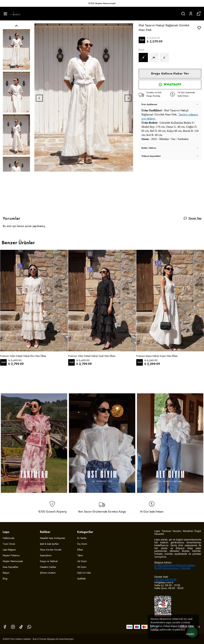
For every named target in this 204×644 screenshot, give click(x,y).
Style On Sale (84, 573)
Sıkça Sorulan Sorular (51, 550)
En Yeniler (82, 538)
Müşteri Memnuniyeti (13, 561)
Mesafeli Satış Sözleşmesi (52, 538)
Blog (5, 579)
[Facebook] (5, 627)
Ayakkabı (81, 579)
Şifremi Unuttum (48, 573)
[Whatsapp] (29, 627)
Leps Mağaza (9, 550)
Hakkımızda (9, 538)
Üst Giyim (82, 561)
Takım (80, 555)
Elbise (80, 550)
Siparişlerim (46, 555)
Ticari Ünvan (9, 544)
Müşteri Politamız (11, 555)
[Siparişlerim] (191, 14)
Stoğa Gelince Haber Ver (170, 74)
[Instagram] (13, 627)
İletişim (6, 573)
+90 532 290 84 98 (165, 579)
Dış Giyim (82, 544)
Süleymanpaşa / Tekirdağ (176, 568)
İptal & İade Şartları (49, 544)
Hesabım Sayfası (48, 567)
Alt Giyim (82, 567)
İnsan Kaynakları (11, 567)
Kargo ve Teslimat (49, 561)
